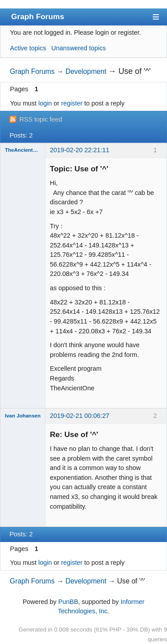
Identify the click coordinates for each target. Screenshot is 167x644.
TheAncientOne (23, 150)
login (45, 103)
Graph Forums (38, 16)
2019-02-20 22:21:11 (80, 150)
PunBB (68, 602)
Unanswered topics (78, 48)
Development (86, 71)
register (72, 103)
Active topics (28, 48)
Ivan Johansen (23, 416)
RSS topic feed (41, 119)
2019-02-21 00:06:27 (80, 416)
